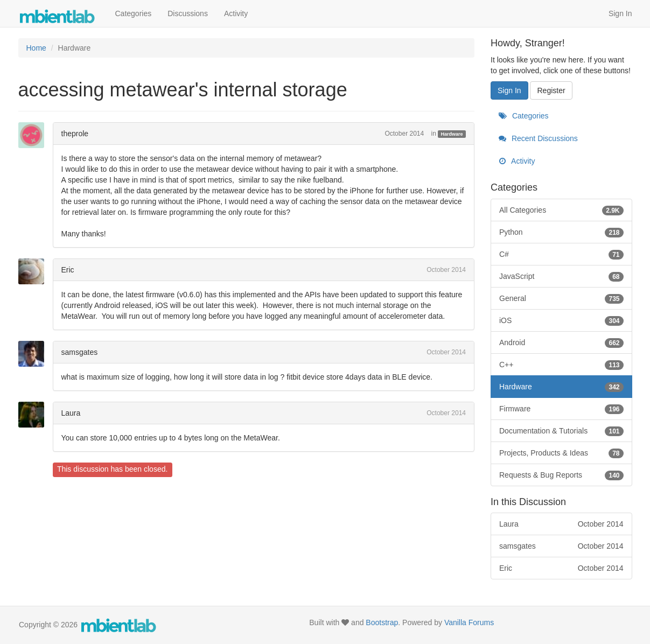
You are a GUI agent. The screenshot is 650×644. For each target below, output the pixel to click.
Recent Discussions (538, 138)
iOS (561, 320)
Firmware (561, 409)
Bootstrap (382, 622)
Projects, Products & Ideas (561, 453)
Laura (71, 413)
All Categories (561, 210)
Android (561, 342)
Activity (236, 13)
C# (561, 254)
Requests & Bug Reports (561, 475)
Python (561, 232)
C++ (561, 365)
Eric (68, 270)
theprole (75, 134)
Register (551, 90)
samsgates (80, 352)
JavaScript (561, 276)
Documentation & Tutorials (561, 431)
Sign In (620, 13)
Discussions (188, 13)
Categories (134, 13)
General (561, 298)
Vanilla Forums (469, 622)
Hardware (452, 134)
